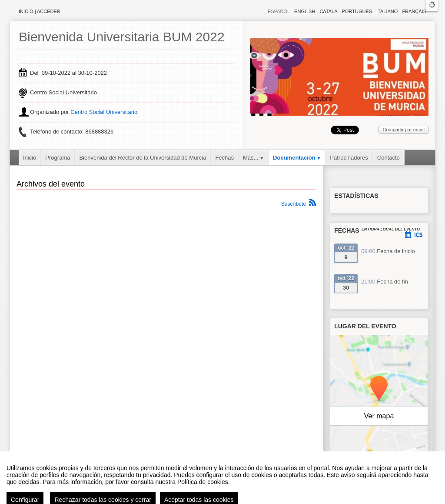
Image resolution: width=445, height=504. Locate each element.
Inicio (26, 11)
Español (279, 11)
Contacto (389, 158)
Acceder (49, 11)
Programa (58, 158)
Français (414, 11)
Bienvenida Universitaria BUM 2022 (122, 37)
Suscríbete (294, 204)
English (305, 11)
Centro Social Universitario (104, 112)
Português (357, 11)
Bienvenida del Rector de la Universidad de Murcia (143, 158)
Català (328, 11)
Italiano (387, 11)
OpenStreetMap (390, 462)
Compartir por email (403, 130)
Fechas (224, 158)
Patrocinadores (349, 158)
